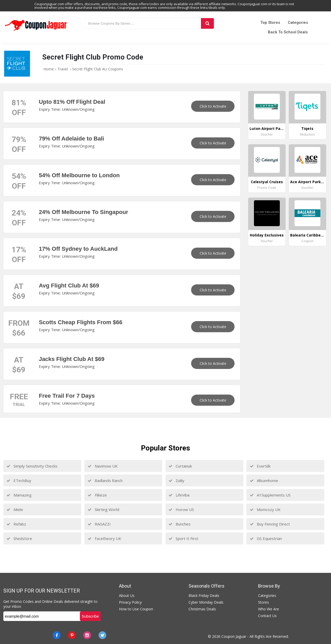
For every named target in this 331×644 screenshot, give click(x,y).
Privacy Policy (130, 602)
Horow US (181, 509)
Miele (15, 509)
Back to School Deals (288, 32)
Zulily (176, 480)
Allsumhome (264, 480)
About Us (127, 595)
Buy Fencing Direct (270, 524)
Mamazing (19, 495)
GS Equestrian (266, 538)
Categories (298, 23)
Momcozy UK (265, 509)
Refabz (16, 524)
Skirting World (103, 509)
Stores (264, 602)
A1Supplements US (270, 495)
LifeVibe (179, 495)
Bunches (180, 524)
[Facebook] (57, 635)
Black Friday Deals (204, 595)
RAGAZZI (99, 524)
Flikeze (97, 495)
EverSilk (260, 466)
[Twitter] (102, 635)
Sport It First (183, 538)
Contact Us (267, 616)
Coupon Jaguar (234, 636)
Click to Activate (213, 106)
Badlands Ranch (105, 480)
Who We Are (269, 609)
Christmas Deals (202, 609)
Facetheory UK (104, 538)
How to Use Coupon (136, 609)
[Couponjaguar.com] (36, 31)
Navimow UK (103, 466)
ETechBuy (19, 480)
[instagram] (87, 635)
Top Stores (270, 23)
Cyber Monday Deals (206, 602)
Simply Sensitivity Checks (32, 466)
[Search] (207, 23)
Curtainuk (180, 466)
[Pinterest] (72, 635)
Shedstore (19, 538)
